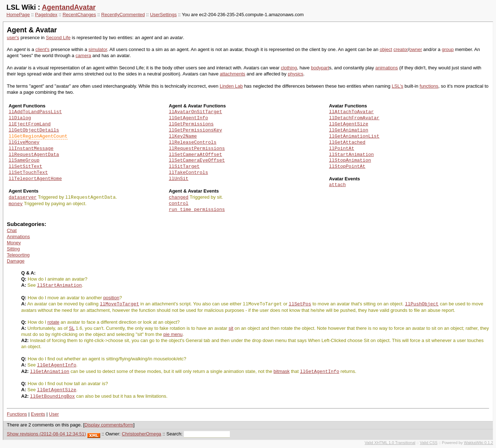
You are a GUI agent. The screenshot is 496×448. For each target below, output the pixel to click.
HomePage (18, 15)
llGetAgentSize (349, 124)
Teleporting (18, 255)
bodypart (320, 68)
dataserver (23, 197)
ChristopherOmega (142, 434)
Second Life (58, 38)
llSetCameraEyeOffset (197, 161)
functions (429, 86)
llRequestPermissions (197, 149)
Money (14, 243)
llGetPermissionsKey (195, 130)
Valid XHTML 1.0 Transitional (390, 443)
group (448, 49)
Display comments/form (109, 425)
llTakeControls (188, 173)
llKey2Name (183, 137)
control (179, 204)
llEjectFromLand (30, 124)
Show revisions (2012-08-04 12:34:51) (46, 434)
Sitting (13, 249)
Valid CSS (429, 443)
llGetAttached (347, 143)
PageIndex (46, 15)
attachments (233, 74)
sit (231, 328)
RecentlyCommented (123, 15)
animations (387, 68)
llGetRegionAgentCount (38, 137)
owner (416, 49)
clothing (289, 68)
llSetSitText (26, 167)
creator (400, 49)
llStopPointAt (347, 167)
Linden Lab (231, 86)
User (54, 414)
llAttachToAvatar (351, 112)
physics (295, 74)
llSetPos (300, 304)
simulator (98, 49)
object (386, 49)
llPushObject (422, 304)
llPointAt (342, 149)
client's (43, 49)
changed (179, 197)
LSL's (398, 86)
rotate (53, 322)
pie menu (173, 334)
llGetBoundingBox (53, 396)
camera (83, 56)
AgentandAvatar (69, 7)
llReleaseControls (193, 143)
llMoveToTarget (119, 304)
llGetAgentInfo (188, 118)
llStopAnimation (350, 161)
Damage (16, 261)
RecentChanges (79, 15)
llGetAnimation (349, 130)
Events (38, 414)
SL (72, 328)
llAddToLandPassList (35, 112)
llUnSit (179, 179)
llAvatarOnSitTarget (195, 112)
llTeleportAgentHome (35, 179)
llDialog (20, 118)
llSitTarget (184, 167)
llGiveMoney (24, 143)
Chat (12, 230)
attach (337, 185)
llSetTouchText (28, 173)
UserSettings (163, 15)
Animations (18, 237)
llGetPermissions (191, 124)
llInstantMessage (31, 149)
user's (13, 38)
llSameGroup (24, 161)
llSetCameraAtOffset (195, 155)
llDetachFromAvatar (354, 118)
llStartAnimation (351, 155)
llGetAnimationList (354, 137)
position (111, 298)
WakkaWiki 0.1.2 (478, 443)
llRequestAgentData (34, 155)
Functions (17, 414)
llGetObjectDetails (34, 130)
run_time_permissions (197, 210)
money (16, 204)
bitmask (282, 372)
